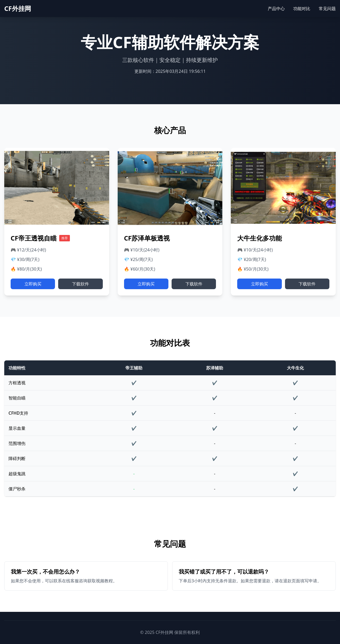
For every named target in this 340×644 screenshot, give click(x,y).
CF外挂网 (18, 9)
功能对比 (302, 9)
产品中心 (276, 9)
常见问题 (327, 9)
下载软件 (80, 284)
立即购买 (33, 284)
